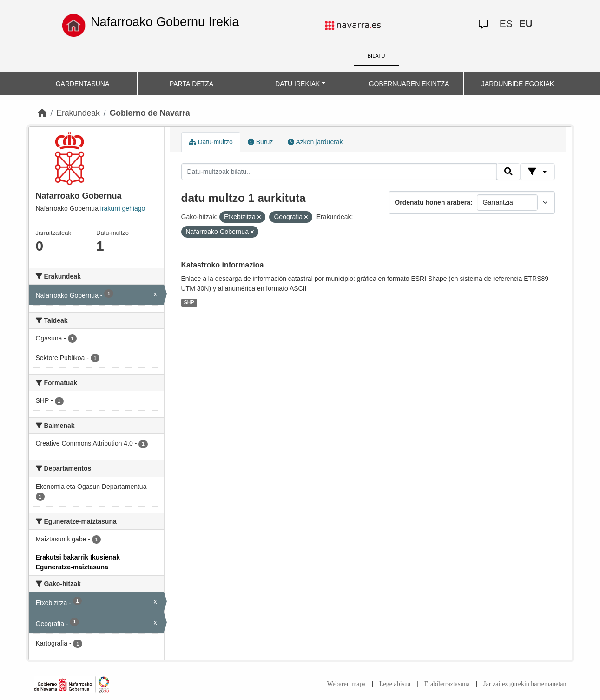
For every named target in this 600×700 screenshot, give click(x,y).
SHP (189, 302)
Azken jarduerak (315, 142)
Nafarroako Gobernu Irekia (165, 22)
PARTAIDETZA (191, 84)
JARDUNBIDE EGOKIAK (518, 84)
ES (506, 23)
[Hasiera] (42, 113)
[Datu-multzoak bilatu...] (339, 172)
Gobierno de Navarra (150, 113)
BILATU (376, 56)
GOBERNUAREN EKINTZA (409, 84)
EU (526, 23)
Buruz (260, 142)
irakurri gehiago (123, 208)
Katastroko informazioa (223, 265)
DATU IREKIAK (297, 84)
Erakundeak (78, 113)
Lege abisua (395, 684)
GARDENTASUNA (83, 84)
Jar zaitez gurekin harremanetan (525, 684)
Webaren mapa (346, 684)
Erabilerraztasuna (447, 684)
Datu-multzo (211, 142)
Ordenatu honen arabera (432, 202)
